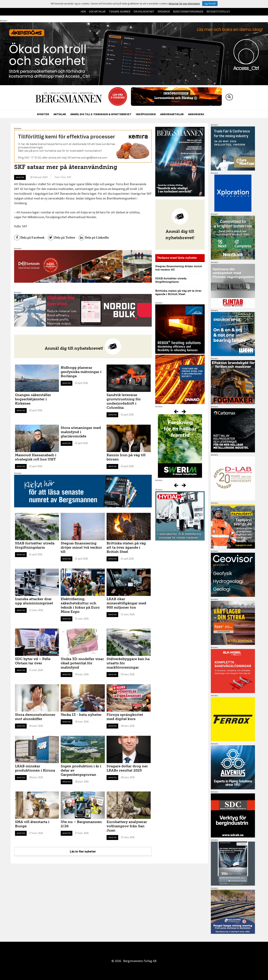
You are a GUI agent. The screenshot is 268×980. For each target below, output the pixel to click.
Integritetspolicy (218, 12)
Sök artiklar (97, 12)
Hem (83, 12)
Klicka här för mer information (184, 4)
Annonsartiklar (172, 114)
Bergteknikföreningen (188, 12)
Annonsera (196, 114)
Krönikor (164, 12)
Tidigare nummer (120, 12)
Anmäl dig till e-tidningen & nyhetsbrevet (101, 114)
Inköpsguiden (146, 114)
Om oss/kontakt (144, 12)
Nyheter (43, 114)
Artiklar (60, 114)
